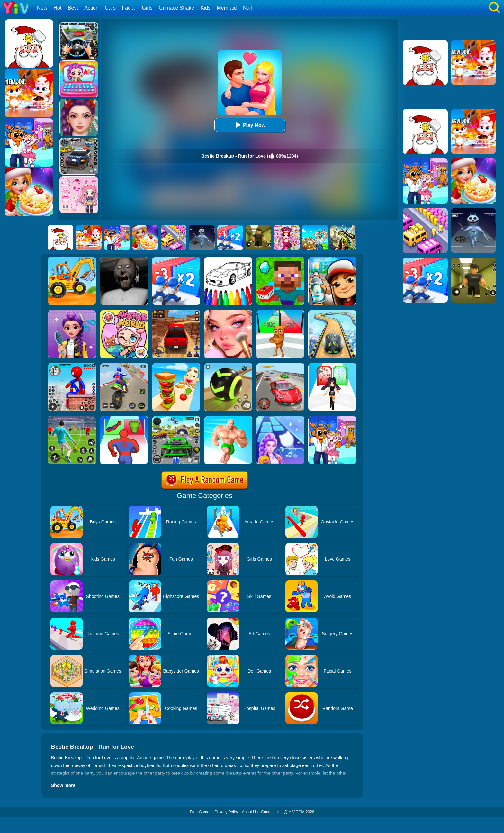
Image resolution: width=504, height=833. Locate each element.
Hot (57, 8)
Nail (248, 8)
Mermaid (227, 8)
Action (91, 8)
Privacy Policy (227, 812)
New (42, 8)
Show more (63, 785)
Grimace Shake (176, 8)
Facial (129, 8)
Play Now (250, 125)
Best (73, 8)
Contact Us (271, 812)
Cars (110, 8)
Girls (147, 8)
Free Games (200, 812)
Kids (206, 8)
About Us (250, 812)
